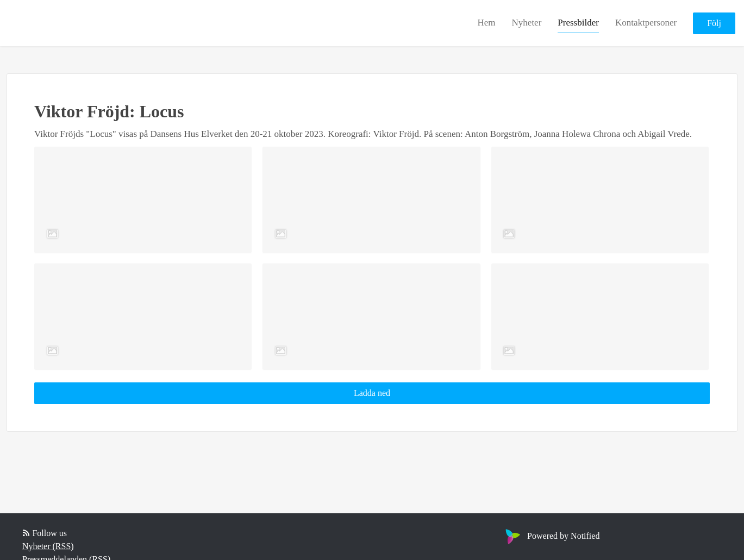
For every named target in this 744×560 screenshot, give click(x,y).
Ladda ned (372, 393)
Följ (714, 23)
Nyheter (527, 23)
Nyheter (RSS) (48, 546)
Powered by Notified (551, 536)
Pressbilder (578, 23)
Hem (487, 23)
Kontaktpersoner (646, 23)
